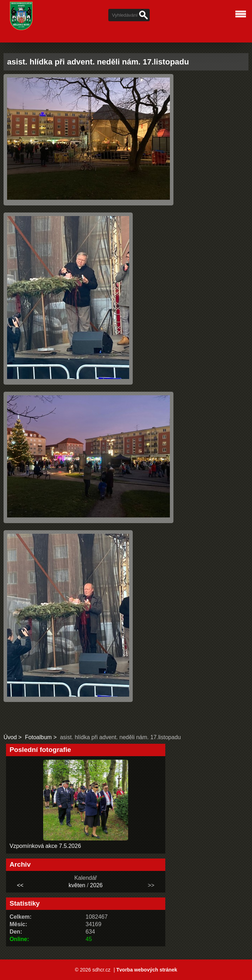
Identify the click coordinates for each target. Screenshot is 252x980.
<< (20, 885)
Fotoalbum (39, 737)
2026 (96, 885)
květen (77, 885)
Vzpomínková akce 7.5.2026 (45, 846)
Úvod (10, 737)
